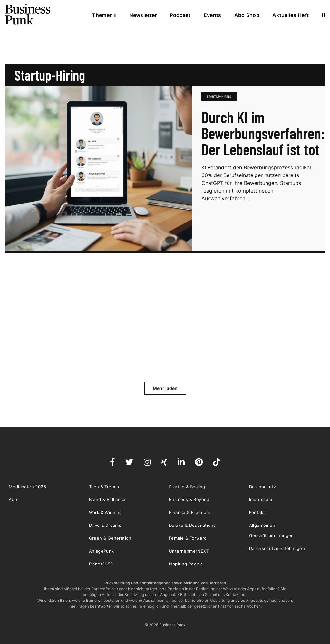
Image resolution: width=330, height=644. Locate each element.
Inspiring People (186, 564)
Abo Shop (247, 15)
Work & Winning (106, 512)
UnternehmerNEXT (189, 551)
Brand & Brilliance (107, 499)
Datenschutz (262, 487)
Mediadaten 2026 (27, 487)
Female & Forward (188, 538)
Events (213, 15)
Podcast (180, 15)
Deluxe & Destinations (192, 525)
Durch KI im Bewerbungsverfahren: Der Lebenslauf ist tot (263, 133)
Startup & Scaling (187, 487)
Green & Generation (110, 538)
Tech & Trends (104, 487)
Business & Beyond (189, 499)
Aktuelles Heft (291, 15)
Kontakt (257, 512)
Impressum (261, 499)
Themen (104, 15)
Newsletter (143, 15)
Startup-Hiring (219, 96)
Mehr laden (165, 388)
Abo (13, 499)
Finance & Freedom (189, 512)
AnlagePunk (102, 551)
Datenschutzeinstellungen (277, 548)
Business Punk (28, 14)
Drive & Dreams (105, 525)
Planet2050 (101, 564)
